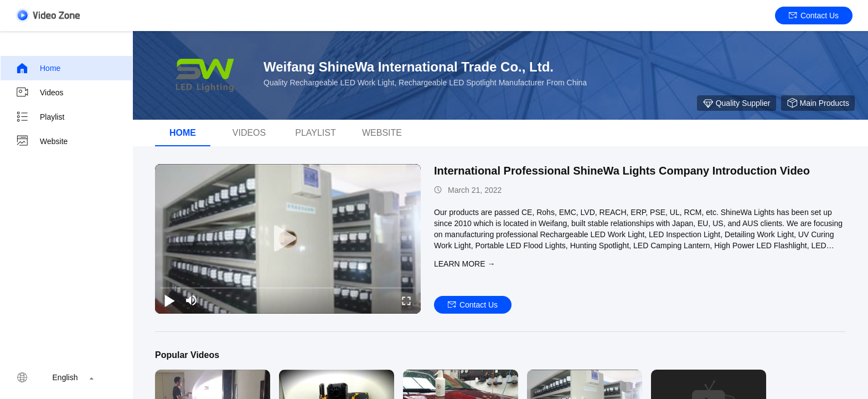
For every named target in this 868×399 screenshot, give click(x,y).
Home (38, 68)
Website (42, 141)
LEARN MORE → (464, 264)
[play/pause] (169, 300)
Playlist (40, 117)
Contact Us (814, 16)
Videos (40, 93)
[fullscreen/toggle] (406, 300)
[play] (288, 239)
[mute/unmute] (192, 300)
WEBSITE (382, 133)
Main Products (818, 103)
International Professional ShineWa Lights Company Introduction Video (622, 171)
